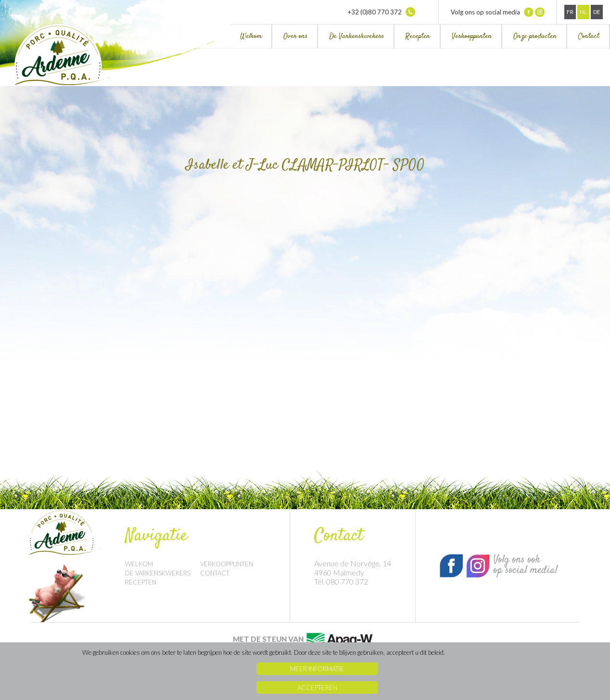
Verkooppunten (472, 36)
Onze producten (535, 36)
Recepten (418, 36)
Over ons (295, 36)
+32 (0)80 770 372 (381, 12)
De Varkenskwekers (356, 36)
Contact (589, 36)
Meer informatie (317, 669)
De (597, 12)
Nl (583, 12)
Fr (570, 12)
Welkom (251, 36)
